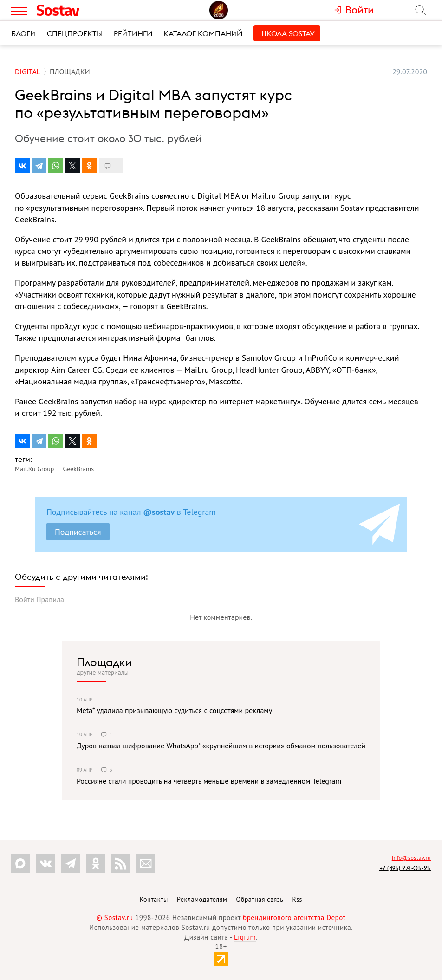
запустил (96, 401)
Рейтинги (133, 33)
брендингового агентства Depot (294, 918)
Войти (25, 599)
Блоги (23, 33)
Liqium (245, 937)
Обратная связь (260, 899)
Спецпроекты (75, 33)
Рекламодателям (202, 899)
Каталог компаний (203, 33)
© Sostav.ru (115, 918)
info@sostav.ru (411, 858)
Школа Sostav (287, 33)
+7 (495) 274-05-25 (405, 868)
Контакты (154, 899)
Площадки (104, 662)
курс (343, 196)
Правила (50, 599)
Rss (297, 899)
